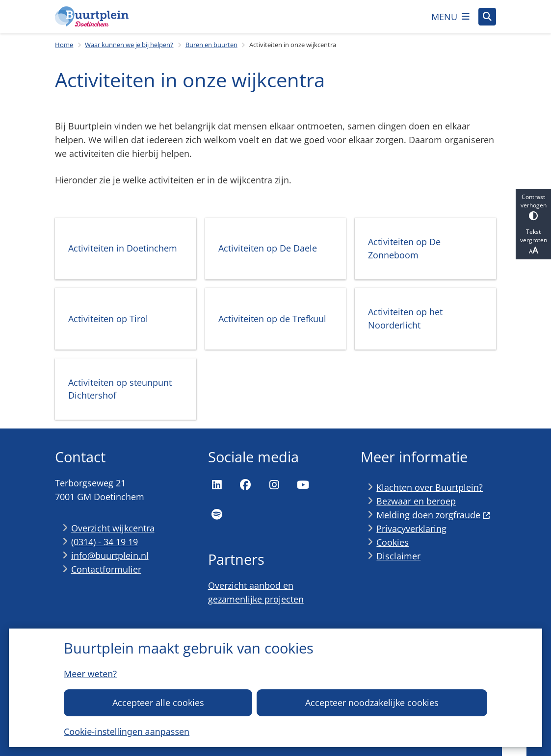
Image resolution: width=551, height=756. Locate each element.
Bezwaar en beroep (416, 501)
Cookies (393, 542)
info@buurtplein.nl (110, 555)
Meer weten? (90, 674)
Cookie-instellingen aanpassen (127, 731)
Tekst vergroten (533, 242)
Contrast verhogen (533, 207)
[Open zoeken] (487, 17)
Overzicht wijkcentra (113, 528)
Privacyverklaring (411, 529)
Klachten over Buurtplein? (430, 487)
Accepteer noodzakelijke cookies (372, 703)
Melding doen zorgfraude (433, 515)
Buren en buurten (211, 45)
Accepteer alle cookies (158, 703)
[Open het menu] (450, 17)
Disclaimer (398, 556)
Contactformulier (106, 569)
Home (64, 45)
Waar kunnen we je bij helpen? (129, 45)
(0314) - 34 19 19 (105, 542)
